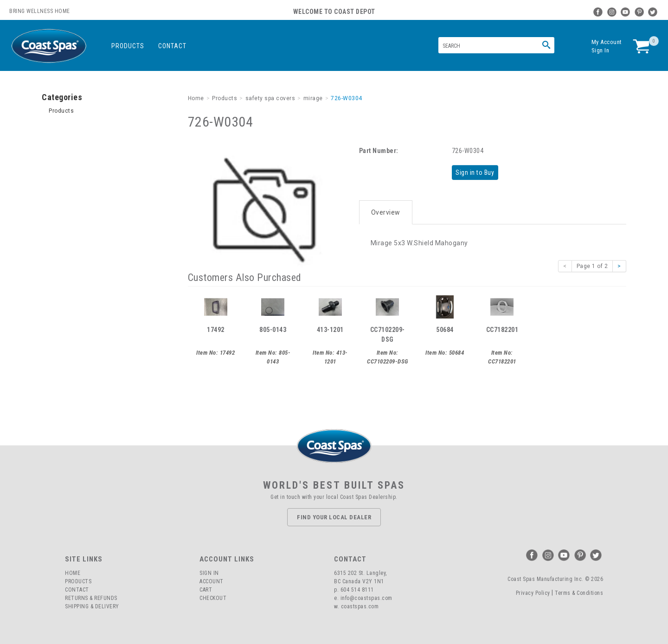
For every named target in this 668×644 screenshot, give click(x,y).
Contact (172, 46)
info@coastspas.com (366, 598)
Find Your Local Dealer (334, 517)
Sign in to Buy (477, 172)
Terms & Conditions (579, 593)
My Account (607, 42)
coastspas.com (360, 606)
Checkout (213, 598)
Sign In (601, 50)
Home (73, 573)
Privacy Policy (533, 593)
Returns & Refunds (91, 598)
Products (128, 46)
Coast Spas (49, 46)
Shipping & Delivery (92, 606)
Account (212, 581)
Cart (206, 590)
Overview (386, 210)
